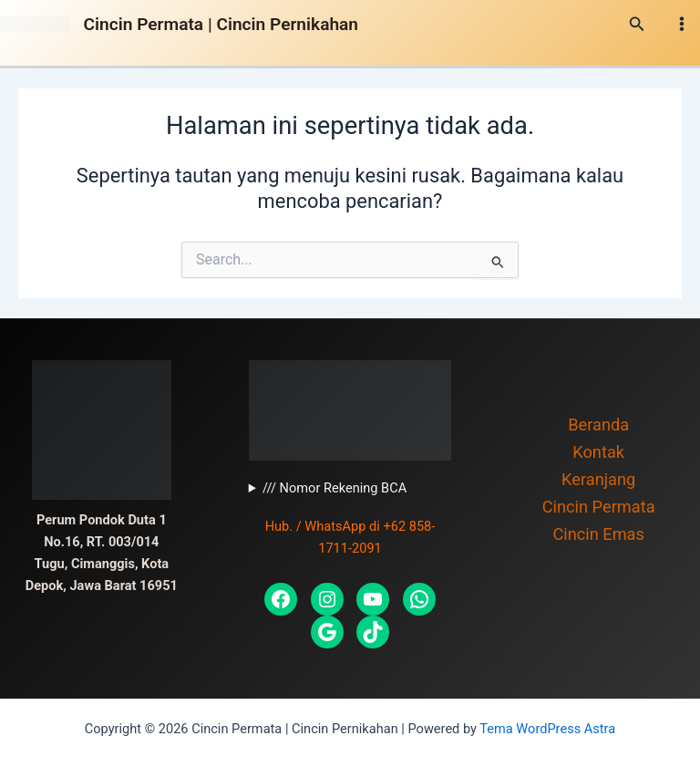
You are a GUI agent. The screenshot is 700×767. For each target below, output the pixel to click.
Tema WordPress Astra (547, 729)
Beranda (598, 425)
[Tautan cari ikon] (637, 24)
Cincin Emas (598, 534)
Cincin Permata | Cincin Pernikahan (221, 24)
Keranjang (598, 479)
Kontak (598, 452)
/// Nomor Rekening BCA (335, 488)
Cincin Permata (599, 507)
